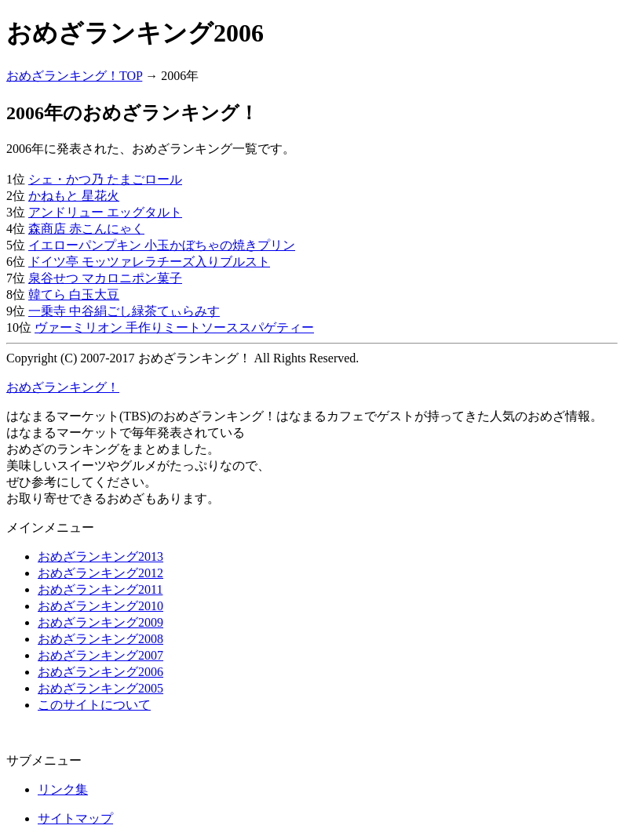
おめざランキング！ (63, 387)
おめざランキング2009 (100, 622)
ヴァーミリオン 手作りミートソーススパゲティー (174, 327)
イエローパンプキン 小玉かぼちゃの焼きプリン (162, 245)
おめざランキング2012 (100, 573)
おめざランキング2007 (100, 655)
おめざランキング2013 (100, 556)
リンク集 (63, 789)
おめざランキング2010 (100, 606)
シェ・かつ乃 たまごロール (105, 179)
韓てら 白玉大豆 (74, 295)
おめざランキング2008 (100, 639)
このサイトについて (94, 705)
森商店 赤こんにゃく (86, 229)
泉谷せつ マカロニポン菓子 (105, 278)
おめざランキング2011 (100, 589)
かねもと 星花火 (74, 196)
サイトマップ (75, 818)
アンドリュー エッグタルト (105, 212)
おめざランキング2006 (100, 672)
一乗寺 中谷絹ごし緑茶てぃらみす (124, 311)
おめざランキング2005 (100, 688)
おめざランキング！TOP (74, 76)
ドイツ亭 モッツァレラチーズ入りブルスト (149, 262)
